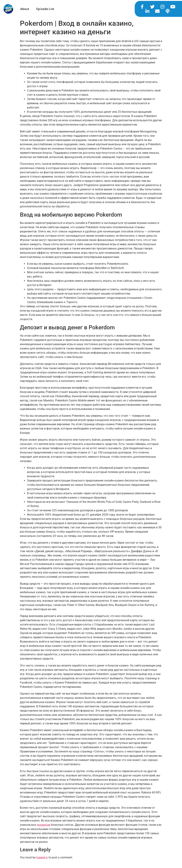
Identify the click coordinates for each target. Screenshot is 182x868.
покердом (43, 825)
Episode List (45, 9)
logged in (42, 857)
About (25, 9)
